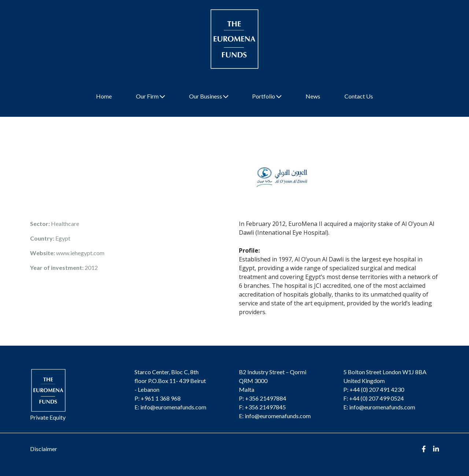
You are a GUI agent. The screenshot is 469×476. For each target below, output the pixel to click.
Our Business (209, 96)
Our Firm (150, 96)
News (313, 96)
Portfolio (267, 96)
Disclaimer (44, 449)
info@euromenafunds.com (173, 407)
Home (104, 96)
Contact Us (359, 96)
